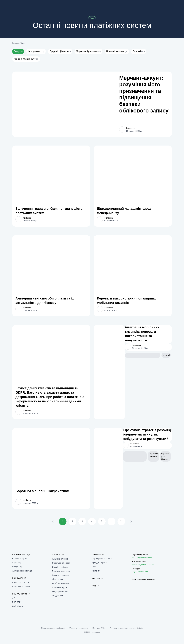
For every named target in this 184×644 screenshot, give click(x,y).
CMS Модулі (18, 606)
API (14, 598)
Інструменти (36, 51)
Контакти (96, 571)
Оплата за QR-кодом (61, 563)
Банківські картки (20, 559)
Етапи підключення (21, 582)
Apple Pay (17, 563)
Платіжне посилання (61, 571)
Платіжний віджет (60, 587)
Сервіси (58, 555)
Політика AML (99, 628)
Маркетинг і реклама (88, 51)
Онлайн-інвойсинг (60, 567)
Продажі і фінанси (60, 51)
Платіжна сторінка (60, 559)
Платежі (139, 51)
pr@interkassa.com (140, 572)
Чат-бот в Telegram (60, 583)
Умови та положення (79, 628)
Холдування (57, 596)
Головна (16, 43)
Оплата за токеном (60, 575)
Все (18, 51)
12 (121, 521)
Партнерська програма (102, 559)
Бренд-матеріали (100, 563)
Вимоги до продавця (21, 586)
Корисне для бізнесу (26, 59)
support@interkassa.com (142, 557)
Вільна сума (57, 579)
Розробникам (21, 594)
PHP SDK (16, 602)
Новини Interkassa (117, 51)
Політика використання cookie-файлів (126, 628)
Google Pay (17, 567)
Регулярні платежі (60, 592)
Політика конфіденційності (53, 628)
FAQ (96, 586)
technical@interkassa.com (143, 565)
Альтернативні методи (22, 571)
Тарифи (98, 578)
